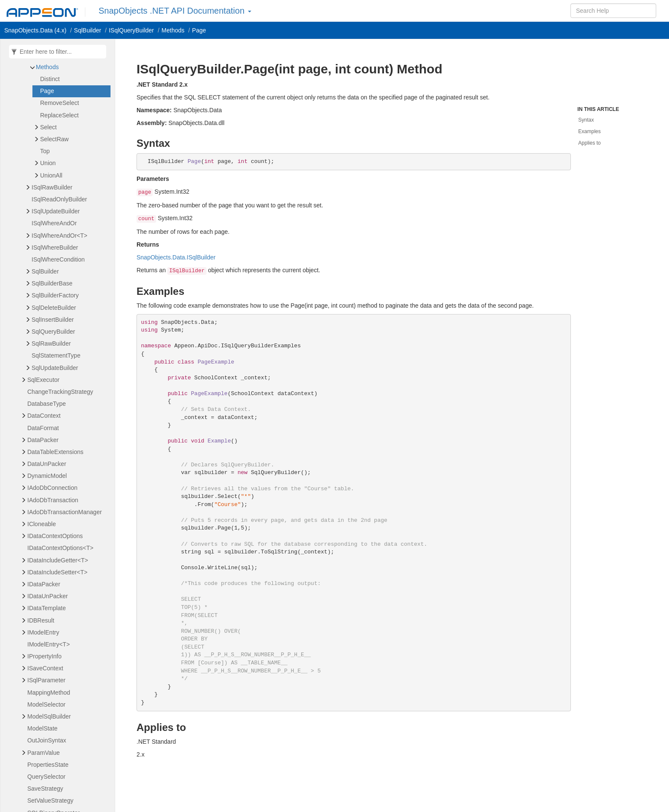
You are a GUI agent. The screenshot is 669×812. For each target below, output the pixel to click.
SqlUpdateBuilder (55, 368)
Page (199, 30)
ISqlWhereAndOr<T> (60, 236)
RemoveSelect (60, 103)
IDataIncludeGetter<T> (58, 560)
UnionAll (51, 175)
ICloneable (42, 524)
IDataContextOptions (55, 536)
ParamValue (44, 753)
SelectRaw (54, 139)
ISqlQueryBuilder (131, 30)
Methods (47, 67)
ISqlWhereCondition (58, 259)
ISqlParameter (46, 680)
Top (45, 151)
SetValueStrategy (50, 800)
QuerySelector (46, 777)
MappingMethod (49, 693)
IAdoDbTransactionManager (65, 512)
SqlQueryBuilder (53, 332)
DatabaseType (47, 404)
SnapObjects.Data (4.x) (35, 30)
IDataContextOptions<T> (60, 548)
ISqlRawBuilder (52, 187)
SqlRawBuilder (51, 343)
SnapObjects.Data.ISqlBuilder (176, 257)
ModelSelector (47, 704)
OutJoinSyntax (47, 740)
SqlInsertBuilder (53, 320)
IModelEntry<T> (49, 644)
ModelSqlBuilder (49, 716)
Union (48, 163)
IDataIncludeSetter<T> (57, 572)
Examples (589, 131)
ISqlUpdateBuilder (56, 211)
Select (48, 127)
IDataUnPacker (48, 596)
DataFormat (43, 428)
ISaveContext (45, 668)
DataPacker (43, 440)
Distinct (50, 79)
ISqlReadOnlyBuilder (59, 199)
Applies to (589, 143)
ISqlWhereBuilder (55, 247)
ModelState (42, 728)
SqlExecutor (43, 380)
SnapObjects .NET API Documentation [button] (175, 11)
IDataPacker (44, 584)
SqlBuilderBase (52, 283)
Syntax (586, 120)
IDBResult (41, 620)
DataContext (44, 416)
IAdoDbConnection (52, 488)
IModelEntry (43, 632)
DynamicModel (47, 476)
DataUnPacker (47, 464)
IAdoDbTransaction (53, 500)
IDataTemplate (47, 608)
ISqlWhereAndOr (54, 223)
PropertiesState (48, 765)
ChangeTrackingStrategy (60, 392)
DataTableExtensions (55, 452)
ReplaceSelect (59, 115)
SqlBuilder (87, 30)
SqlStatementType (56, 355)
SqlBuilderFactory (55, 295)
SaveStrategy (45, 789)
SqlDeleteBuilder (54, 308)
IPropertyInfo (44, 656)
